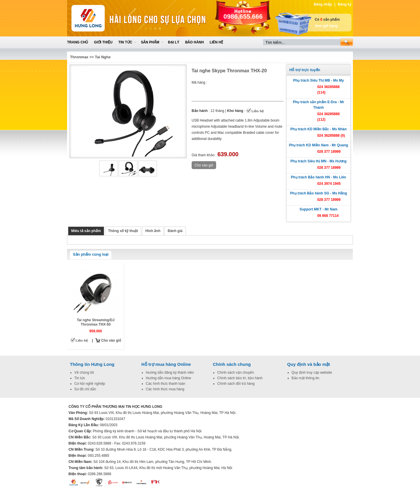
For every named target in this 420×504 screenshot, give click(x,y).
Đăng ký (345, 4)
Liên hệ (216, 42)
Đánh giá (175, 231)
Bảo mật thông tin (306, 378)
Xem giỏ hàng (326, 26)
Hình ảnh (153, 231)
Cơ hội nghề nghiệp (90, 384)
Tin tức (125, 42)
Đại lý (174, 42)
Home (110, 18)
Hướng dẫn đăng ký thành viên (170, 373)
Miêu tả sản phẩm (86, 231)
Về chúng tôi (84, 373)
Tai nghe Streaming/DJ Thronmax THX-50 (96, 322)
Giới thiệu (103, 42)
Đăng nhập (323, 4)
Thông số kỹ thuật (123, 231)
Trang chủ (78, 42)
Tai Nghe (103, 57)
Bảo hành (195, 42)
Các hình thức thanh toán (166, 384)
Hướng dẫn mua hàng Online (168, 378)
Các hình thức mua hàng (165, 389)
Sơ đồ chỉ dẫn (85, 389)
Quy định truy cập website (312, 373)
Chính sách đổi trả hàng (236, 384)
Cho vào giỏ (111, 340)
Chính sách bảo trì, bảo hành (240, 378)
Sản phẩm (150, 42)
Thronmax (79, 57)
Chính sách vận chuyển (236, 373)
